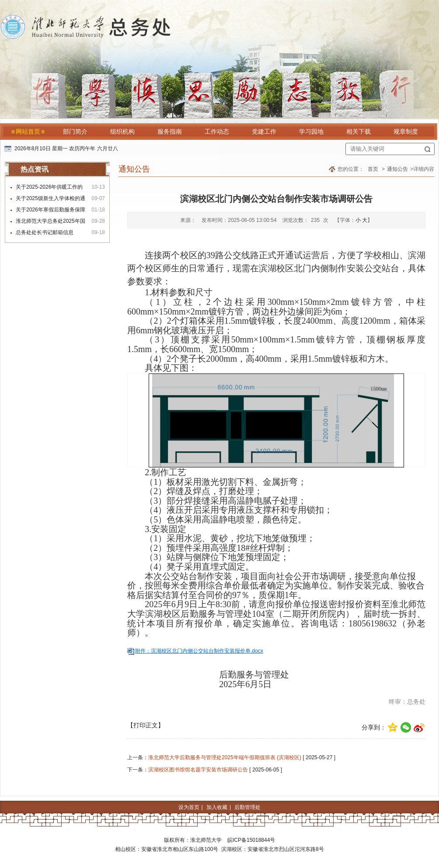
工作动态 (217, 131)
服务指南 (170, 131)
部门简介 (75, 131)
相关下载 (359, 131)
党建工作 (264, 131)
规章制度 (406, 131)
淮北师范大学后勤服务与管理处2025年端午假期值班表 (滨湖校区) (225, 757)
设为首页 (189, 807)
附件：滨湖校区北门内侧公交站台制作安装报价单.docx (199, 651)
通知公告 (397, 169)
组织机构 (122, 131)
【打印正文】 (146, 725)
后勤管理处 (247, 807)
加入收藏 (217, 807)
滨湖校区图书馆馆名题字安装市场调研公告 (198, 770)
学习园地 (311, 131)
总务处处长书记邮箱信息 (45, 232)
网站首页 (28, 131)
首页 (373, 169)
